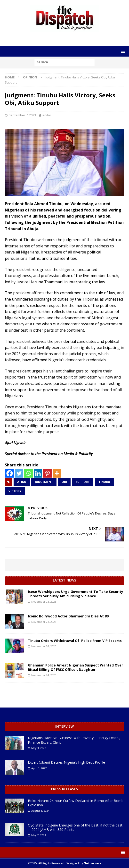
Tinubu (104, 482)
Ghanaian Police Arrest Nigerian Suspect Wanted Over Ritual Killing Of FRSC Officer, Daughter (75, 667)
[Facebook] (10, 473)
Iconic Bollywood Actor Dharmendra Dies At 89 (68, 616)
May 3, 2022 (39, 748)
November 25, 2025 (44, 602)
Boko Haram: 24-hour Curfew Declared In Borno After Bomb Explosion (76, 803)
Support (83, 482)
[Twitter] (19, 473)
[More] (57, 473)
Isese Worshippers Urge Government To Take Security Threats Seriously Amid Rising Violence (76, 594)
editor (47, 115)
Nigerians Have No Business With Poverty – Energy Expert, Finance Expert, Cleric (74, 740)
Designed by (84, 863)
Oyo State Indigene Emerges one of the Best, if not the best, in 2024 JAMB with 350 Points (76, 827)
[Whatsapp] (28, 473)
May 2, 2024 (39, 835)
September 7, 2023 (22, 115)
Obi (64, 482)
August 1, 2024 (40, 811)
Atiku (22, 482)
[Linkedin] (38, 473)
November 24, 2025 (44, 622)
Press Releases (64, 789)
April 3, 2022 (39, 768)
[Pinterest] (47, 473)
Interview (64, 726)
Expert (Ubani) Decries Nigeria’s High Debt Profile (66, 762)
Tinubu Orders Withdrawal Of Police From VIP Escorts (75, 641)
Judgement (44, 482)
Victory (15, 491)
